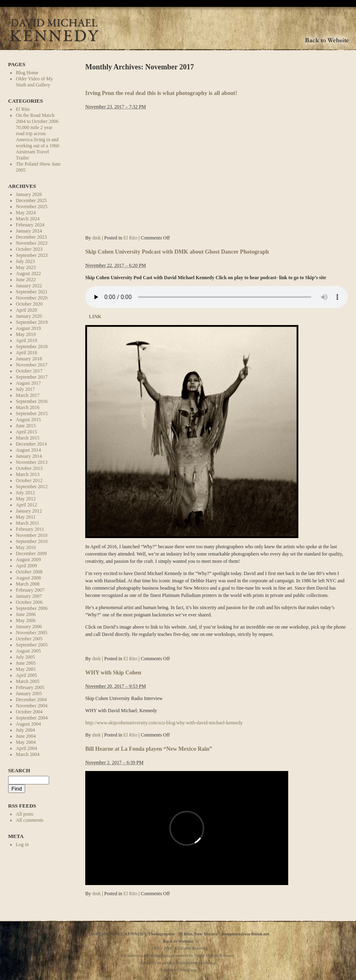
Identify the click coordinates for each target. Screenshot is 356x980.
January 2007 (29, 596)
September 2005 (32, 645)
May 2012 (26, 499)
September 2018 (32, 347)
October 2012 (29, 480)
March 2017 (28, 395)
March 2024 (28, 219)
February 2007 (30, 590)
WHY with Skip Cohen (113, 672)
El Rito (23, 109)
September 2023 (32, 255)
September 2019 (32, 322)
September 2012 (32, 487)
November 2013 (32, 462)
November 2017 (32, 365)
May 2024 (26, 213)
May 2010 (26, 547)
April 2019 (26, 340)
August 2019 (28, 328)
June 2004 (26, 736)
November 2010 (32, 535)
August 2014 (28, 450)
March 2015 (28, 438)
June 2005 (26, 663)
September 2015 (32, 414)
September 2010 (32, 541)
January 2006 (29, 627)
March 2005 (28, 681)
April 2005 (26, 675)
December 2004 (31, 700)
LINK (95, 317)
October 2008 (29, 572)
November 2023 (32, 243)
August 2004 (28, 724)
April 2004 (26, 748)
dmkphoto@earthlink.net (245, 934)
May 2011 (26, 517)
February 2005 (30, 687)
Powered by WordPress (178, 970)
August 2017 (28, 383)
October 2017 (29, 371)
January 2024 (29, 231)
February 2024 (30, 225)
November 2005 (32, 633)
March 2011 (28, 523)
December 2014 (31, 444)
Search (19, 770)
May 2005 (26, 669)
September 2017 (32, 377)
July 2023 (25, 261)
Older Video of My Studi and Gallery (34, 82)
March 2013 (28, 474)
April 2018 (26, 353)
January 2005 (29, 694)
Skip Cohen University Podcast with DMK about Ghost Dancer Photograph (177, 252)
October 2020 (29, 304)
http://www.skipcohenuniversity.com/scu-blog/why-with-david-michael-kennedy (164, 723)
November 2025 (32, 207)
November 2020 (32, 298)
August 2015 (28, 420)
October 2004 (29, 712)
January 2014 (29, 456)
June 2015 (26, 426)
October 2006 (29, 602)
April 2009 (26, 566)
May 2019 (26, 334)
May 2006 (26, 620)
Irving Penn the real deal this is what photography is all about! (161, 93)
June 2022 (26, 280)
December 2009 (31, 554)
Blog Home (27, 73)
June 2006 (26, 614)
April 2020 (26, 310)
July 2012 (25, 493)
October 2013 (29, 468)
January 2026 (29, 194)
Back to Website (178, 941)
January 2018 (29, 359)
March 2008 (28, 584)
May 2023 (26, 267)
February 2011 (30, 529)
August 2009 (28, 560)
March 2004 (28, 754)
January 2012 (29, 511)
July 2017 (25, 389)
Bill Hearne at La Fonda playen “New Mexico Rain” (149, 749)
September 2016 (32, 401)
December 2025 (31, 200)
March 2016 (28, 407)
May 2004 (26, 742)
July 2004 (25, 730)
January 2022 (29, 286)
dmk (96, 238)
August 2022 (28, 274)
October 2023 (29, 249)
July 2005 (25, 657)
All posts (25, 814)
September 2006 (32, 608)
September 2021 (32, 292)
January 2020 (29, 316)
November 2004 (32, 706)
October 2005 (29, 639)
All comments (30, 820)
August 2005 (28, 651)
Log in (22, 844)
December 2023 (31, 237)
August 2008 (28, 578)
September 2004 (32, 718)
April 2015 (26, 432)
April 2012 (26, 505)
